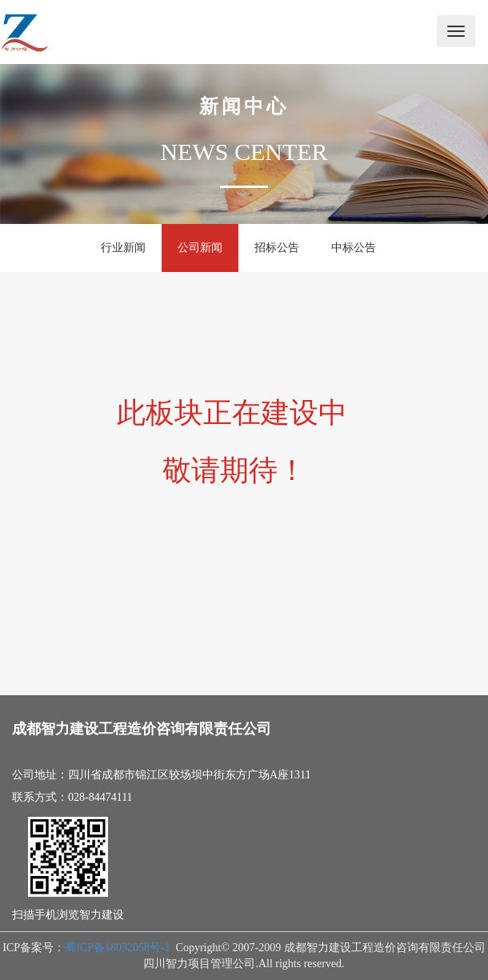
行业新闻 (123, 248)
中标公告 (354, 248)
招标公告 (277, 248)
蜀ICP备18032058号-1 (117, 948)
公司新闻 (200, 248)
